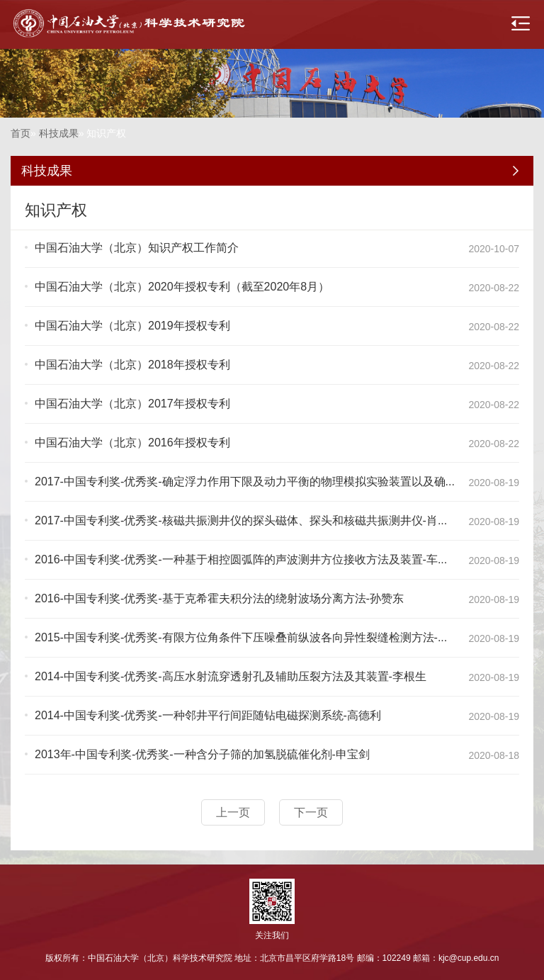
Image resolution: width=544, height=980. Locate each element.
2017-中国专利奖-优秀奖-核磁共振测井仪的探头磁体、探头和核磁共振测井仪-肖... (241, 520)
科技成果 (59, 133)
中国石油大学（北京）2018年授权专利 (132, 365)
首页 (21, 133)
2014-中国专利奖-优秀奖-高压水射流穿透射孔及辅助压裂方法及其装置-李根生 (231, 676)
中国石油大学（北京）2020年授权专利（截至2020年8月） (182, 287)
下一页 (311, 812)
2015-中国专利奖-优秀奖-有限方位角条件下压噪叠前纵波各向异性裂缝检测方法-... (241, 637)
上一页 (233, 812)
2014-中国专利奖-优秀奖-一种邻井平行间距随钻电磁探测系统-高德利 (208, 715)
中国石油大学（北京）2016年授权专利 (132, 443)
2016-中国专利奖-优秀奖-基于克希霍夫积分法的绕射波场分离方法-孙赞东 (219, 598)
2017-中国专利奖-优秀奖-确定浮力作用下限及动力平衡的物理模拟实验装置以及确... (245, 481)
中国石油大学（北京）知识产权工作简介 (137, 248)
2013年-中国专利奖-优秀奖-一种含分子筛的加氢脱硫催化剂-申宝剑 (202, 754)
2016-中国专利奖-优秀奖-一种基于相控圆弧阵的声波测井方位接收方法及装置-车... (241, 559)
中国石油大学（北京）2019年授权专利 (132, 326)
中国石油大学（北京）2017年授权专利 (132, 404)
